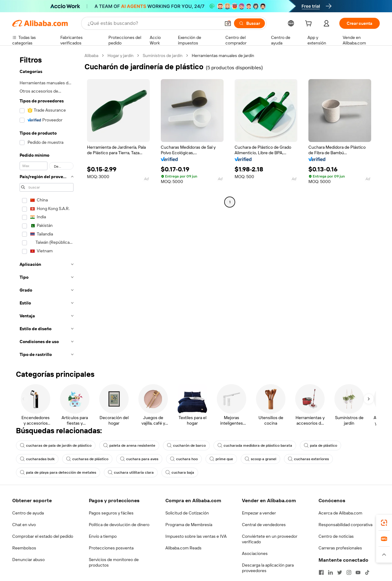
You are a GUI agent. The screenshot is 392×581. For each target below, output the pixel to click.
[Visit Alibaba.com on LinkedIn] (330, 572)
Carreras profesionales (340, 548)
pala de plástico (320, 445)
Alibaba (91, 55)
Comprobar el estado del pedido (43, 536)
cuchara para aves (139, 459)
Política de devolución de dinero (119, 525)
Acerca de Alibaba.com (340, 513)
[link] (384, 523)
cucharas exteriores (308, 459)
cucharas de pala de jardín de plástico (56, 445)
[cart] (310, 24)
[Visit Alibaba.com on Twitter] (340, 572)
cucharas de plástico (87, 459)
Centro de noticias (336, 536)
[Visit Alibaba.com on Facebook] (321, 572)
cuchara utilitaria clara (131, 472)
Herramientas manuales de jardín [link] (223, 55)
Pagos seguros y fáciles (111, 513)
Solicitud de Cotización (187, 513)
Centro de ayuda (28, 513)
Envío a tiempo (103, 536)
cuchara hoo (184, 459)
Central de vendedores (264, 525)
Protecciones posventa (111, 548)
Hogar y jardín (121, 55)
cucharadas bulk (37, 459)
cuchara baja (180, 472)
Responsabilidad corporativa (345, 525)
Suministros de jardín (163, 55)
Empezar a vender (259, 513)
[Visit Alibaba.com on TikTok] (367, 572)
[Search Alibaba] (153, 23)
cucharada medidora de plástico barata (255, 445)
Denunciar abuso (28, 560)
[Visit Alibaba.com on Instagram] (349, 572)
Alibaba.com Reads (183, 548)
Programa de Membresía (189, 525)
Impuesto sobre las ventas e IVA (196, 536)
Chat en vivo (24, 525)
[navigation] (47, 207)
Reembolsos (24, 548)
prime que (221, 459)
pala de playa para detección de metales (58, 472)
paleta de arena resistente (129, 445)
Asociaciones (255, 553)
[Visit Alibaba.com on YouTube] (358, 572)
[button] (228, 23)
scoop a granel (260, 459)
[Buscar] (249, 23)
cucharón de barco (186, 445)
